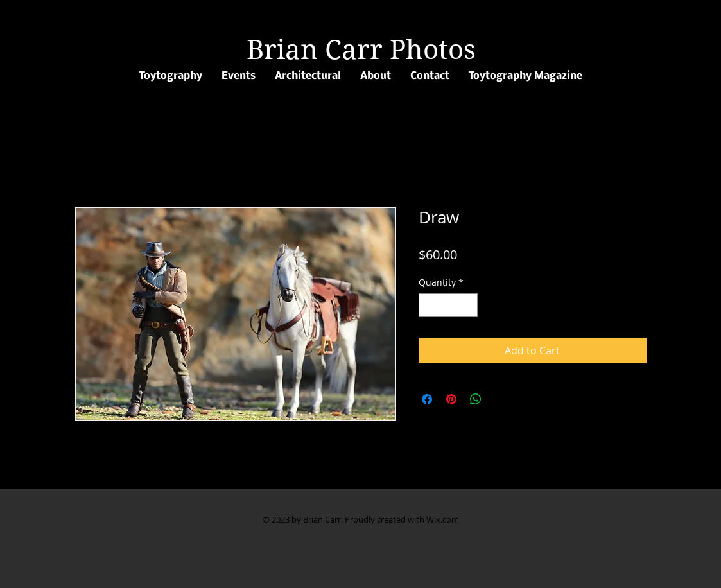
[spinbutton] (448, 305)
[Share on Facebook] (427, 399)
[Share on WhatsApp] (476, 399)
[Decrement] (429, 305)
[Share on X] (500, 399)
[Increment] (468, 305)
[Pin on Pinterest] (451, 399)
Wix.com (443, 519)
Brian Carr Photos (361, 50)
